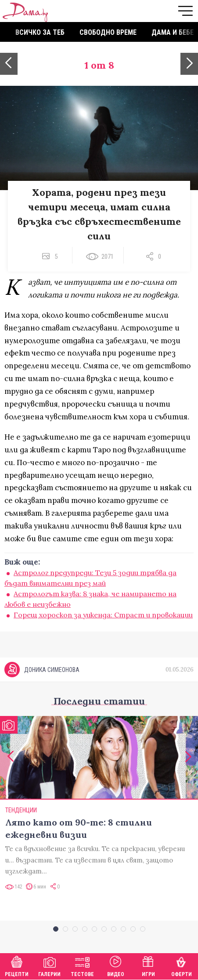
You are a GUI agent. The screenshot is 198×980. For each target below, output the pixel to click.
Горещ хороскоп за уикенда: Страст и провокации (103, 615)
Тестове (82, 965)
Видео (116, 965)
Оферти (182, 965)
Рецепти (17, 965)
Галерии (49, 965)
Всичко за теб (40, 32)
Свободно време (108, 32)
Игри (148, 965)
